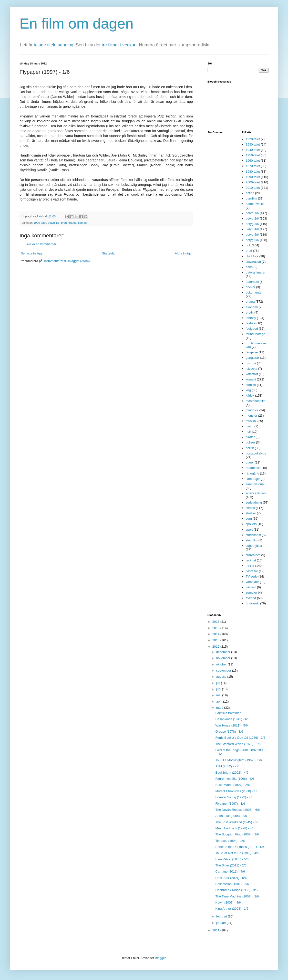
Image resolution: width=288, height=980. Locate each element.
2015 (216, 628)
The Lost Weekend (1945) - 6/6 (237, 822)
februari (222, 916)
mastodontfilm (256, 401)
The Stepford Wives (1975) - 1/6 (238, 744)
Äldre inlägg (183, 253)
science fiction (256, 493)
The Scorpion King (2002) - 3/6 (237, 834)
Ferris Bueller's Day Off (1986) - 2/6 (240, 738)
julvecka (252, 369)
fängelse (252, 352)
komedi (83, 223)
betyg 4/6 (252, 229)
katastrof (252, 374)
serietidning (254, 502)
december (224, 652)
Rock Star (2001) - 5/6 (231, 878)
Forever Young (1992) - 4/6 (234, 797)
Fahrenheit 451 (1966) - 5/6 (235, 779)
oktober (222, 664)
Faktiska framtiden (228, 713)
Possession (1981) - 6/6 (232, 884)
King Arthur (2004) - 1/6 (232, 909)
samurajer (253, 479)
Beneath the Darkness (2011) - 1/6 (240, 847)
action (250, 193)
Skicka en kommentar (41, 244)
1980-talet (253, 172)
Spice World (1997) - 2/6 (232, 785)
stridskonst (253, 535)
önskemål (253, 603)
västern (251, 587)
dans (249, 267)
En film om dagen (77, 24)
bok (248, 245)
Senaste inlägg (31, 253)
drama (72, 223)
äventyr (251, 598)
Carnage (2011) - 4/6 (230, 871)
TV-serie (252, 576)
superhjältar (254, 546)
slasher (251, 513)
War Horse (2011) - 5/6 (231, 725)
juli (219, 683)
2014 (216, 634)
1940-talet (253, 150)
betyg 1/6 (54, 223)
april (220, 701)
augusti (222, 677)
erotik (250, 312)
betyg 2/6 (252, 218)
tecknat (251, 560)
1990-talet (40, 223)
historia (251, 363)
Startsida (108, 253)
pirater (250, 437)
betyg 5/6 (252, 235)
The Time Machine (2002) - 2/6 (237, 896)
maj (219, 695)
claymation (253, 262)
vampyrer (252, 582)
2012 (216, 647)
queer (250, 462)
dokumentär (254, 292)
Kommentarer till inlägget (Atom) (67, 261)
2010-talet (253, 188)
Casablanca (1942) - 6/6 (232, 719)
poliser (250, 442)
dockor (251, 287)
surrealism (253, 555)
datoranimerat (256, 272)
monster (252, 416)
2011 (216, 930)
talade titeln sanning (54, 45)
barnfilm (251, 198)
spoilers (251, 524)
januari (221, 923)
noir (248, 432)
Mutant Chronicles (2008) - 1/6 (237, 791)
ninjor (250, 426)
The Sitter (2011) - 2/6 (231, 865)
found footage (256, 334)
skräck (250, 508)
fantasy (251, 318)
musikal (251, 421)
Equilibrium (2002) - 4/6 (232, 773)
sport (249, 530)
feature (251, 323)
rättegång (252, 473)
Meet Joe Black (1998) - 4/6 (235, 828)
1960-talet (253, 161)
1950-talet (253, 155)
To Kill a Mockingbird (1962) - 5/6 (238, 760)
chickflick (252, 256)
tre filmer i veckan (119, 45)
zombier (251, 593)
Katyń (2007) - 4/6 (228, 902)
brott (64, 223)
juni (219, 689)
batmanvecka (255, 204)
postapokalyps (256, 453)
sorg (249, 519)
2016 (216, 622)
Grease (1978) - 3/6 (229, 732)
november (224, 658)
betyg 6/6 (252, 240)
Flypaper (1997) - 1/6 (230, 804)
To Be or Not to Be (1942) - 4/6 (237, 853)
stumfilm (252, 540)
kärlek (250, 395)
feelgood (252, 329)
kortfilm (251, 385)
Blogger (160, 958)
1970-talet (253, 166)
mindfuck (252, 410)
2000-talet (253, 182)
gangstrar (252, 358)
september (224, 670)
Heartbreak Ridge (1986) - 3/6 (236, 890)
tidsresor (252, 571)
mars (220, 708)
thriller (250, 566)
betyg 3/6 (252, 224)
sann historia (255, 484)
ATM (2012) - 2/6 (227, 766)
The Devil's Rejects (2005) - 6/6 (237, 810)
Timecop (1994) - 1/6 (230, 841)
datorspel (252, 282)
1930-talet (253, 144)
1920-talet (253, 139)
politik (250, 448)
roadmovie (253, 468)
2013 (216, 640)
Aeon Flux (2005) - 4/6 (231, 816)
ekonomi (252, 307)
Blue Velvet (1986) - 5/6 (232, 859)
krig (248, 390)
